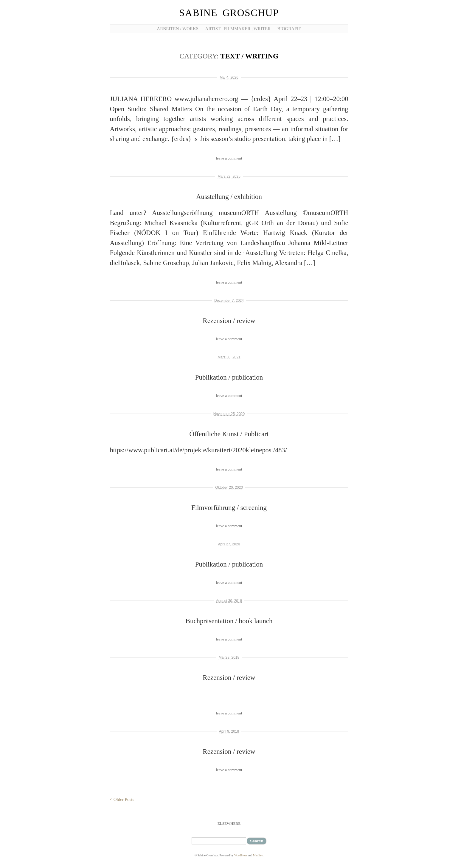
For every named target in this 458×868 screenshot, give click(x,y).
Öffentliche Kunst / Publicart (229, 434)
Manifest (258, 855)
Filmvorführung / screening (229, 508)
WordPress (241, 855)
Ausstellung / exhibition (229, 197)
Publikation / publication (229, 377)
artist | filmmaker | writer (238, 29)
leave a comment (229, 158)
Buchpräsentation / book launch (229, 621)
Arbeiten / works (178, 29)
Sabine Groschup (229, 13)
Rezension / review (229, 321)
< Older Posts (122, 799)
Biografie (289, 29)
